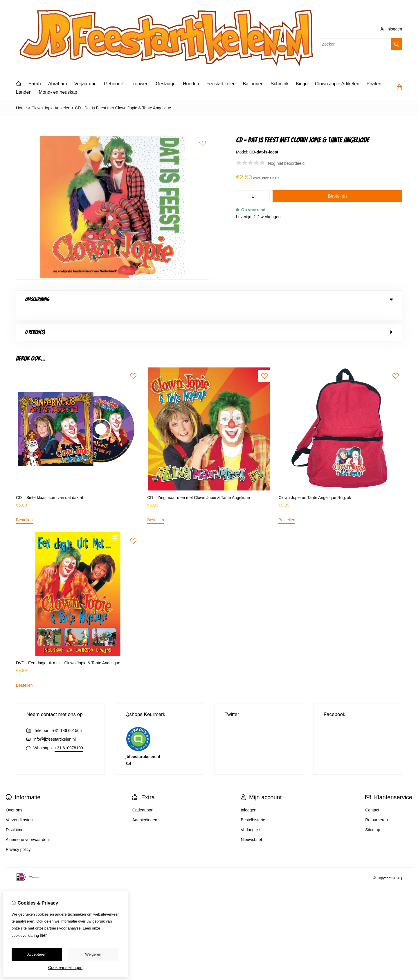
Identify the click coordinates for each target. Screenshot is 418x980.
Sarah (35, 84)
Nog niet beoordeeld (286, 163)
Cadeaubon (143, 798)
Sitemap (373, 818)
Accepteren (37, 954)
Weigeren (93, 954)
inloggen (391, 29)
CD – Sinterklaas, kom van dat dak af (49, 486)
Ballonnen (253, 84)
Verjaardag (85, 84)
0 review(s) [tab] (209, 320)
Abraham (58, 84)
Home (21, 108)
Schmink (280, 84)
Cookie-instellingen (65, 968)
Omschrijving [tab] (209, 299)
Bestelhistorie (253, 808)
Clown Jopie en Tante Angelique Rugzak (315, 486)
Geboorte (114, 84)
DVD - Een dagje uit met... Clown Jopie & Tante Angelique (68, 651)
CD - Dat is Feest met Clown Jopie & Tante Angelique (123, 108)
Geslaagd (166, 84)
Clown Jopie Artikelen (337, 84)
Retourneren (376, 808)
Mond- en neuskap (58, 92)
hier (43, 935)
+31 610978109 (69, 736)
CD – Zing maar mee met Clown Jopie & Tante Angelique (199, 486)
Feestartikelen (221, 84)
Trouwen (140, 84)
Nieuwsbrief (251, 828)
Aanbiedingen (145, 808)
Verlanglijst (251, 818)
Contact (372, 798)
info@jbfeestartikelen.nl (55, 727)
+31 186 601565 (67, 719)
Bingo (302, 84)
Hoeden (191, 84)
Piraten (374, 84)
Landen (24, 92)
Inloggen (248, 798)
